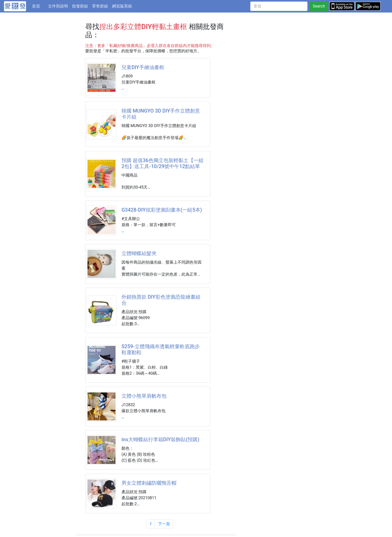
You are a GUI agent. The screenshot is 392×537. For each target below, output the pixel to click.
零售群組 (100, 6)
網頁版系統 (122, 6)
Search (319, 6)
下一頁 (164, 524)
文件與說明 (58, 6)
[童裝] (279, 6)
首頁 (39, 6)
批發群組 (80, 6)
